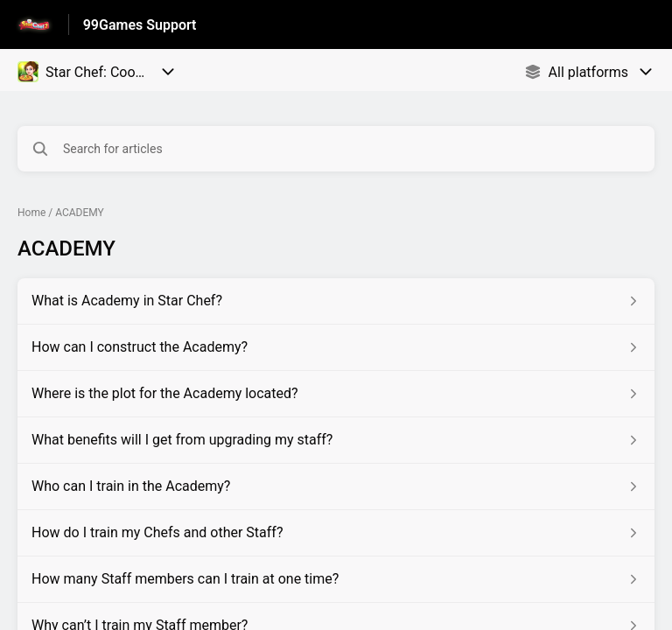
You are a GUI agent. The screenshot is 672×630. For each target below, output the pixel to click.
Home (31, 213)
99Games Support (140, 25)
